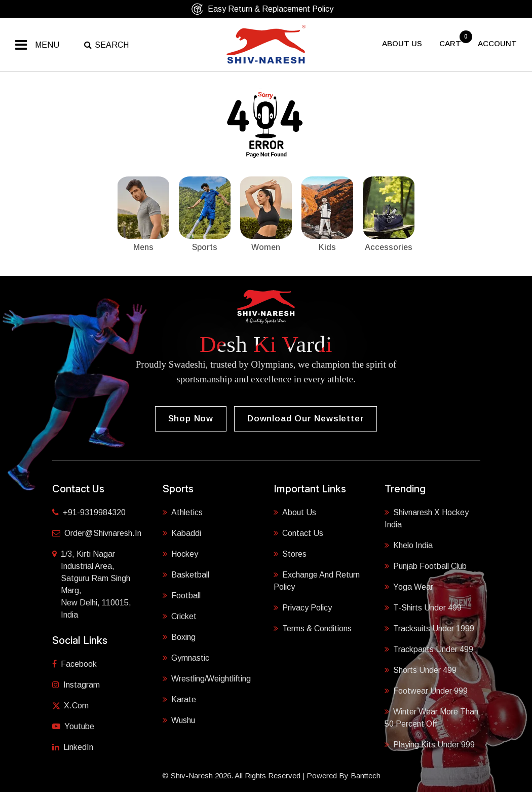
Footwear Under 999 (426, 691)
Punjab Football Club (426, 566)
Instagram (76, 685)
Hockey (180, 554)
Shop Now (191, 419)
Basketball (186, 575)
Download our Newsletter (306, 419)
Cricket (180, 616)
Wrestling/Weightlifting (207, 679)
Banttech (366, 776)
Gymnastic (186, 658)
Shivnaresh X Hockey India (427, 518)
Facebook (74, 664)
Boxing (179, 637)
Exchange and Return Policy (317, 581)
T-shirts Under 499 (423, 608)
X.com (70, 706)
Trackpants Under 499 (429, 649)
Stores (290, 554)
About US (402, 43)
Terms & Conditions (313, 628)
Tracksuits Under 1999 (429, 628)
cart (451, 43)
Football (182, 596)
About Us (295, 512)
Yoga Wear (409, 587)
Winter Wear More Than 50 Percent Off (431, 718)
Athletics (183, 512)
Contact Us (298, 533)
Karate (179, 699)
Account (497, 43)
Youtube (73, 726)
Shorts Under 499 (421, 670)
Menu (47, 45)
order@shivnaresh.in (97, 533)
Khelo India (409, 545)
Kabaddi (182, 533)
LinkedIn (73, 747)
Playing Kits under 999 (430, 745)
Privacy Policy (303, 608)
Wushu (179, 720)
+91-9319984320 (89, 512)
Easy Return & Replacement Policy (262, 9)
